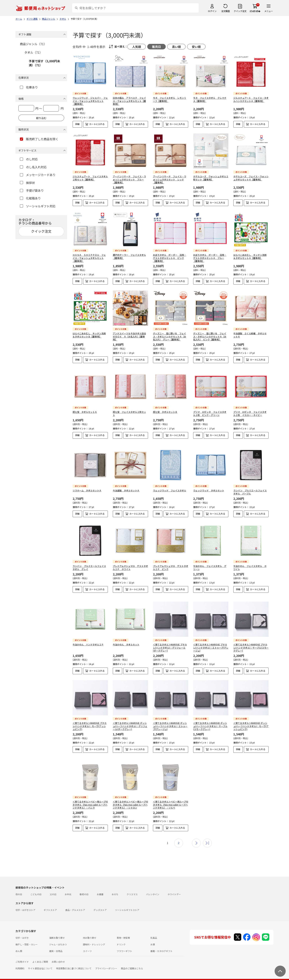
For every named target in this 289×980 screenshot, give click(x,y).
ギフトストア (50, 904)
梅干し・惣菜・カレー (27, 938)
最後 (207, 837)
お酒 (153, 938)
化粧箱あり (30, 198)
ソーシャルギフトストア (127, 904)
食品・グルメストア (75, 904)
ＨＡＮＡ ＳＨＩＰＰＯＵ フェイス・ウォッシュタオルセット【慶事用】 (89, 258)
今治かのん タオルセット (126, 639)
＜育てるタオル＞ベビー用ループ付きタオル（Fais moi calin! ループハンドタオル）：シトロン (130, 799)
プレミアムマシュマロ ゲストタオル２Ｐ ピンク (171, 565)
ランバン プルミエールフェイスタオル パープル (250, 489)
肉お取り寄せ (90, 932)
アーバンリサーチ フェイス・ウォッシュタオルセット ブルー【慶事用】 (129, 179)
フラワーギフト (124, 945)
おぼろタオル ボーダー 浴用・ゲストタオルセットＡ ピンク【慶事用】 (170, 258)
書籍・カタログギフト (161, 945)
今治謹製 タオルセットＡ (126, 487)
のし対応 (29, 159)
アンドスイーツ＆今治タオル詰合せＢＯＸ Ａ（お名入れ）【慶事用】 (129, 336)
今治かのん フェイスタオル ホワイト (250, 565)
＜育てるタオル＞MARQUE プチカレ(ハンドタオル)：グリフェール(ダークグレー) (170, 642)
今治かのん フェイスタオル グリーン (210, 565)
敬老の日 (84, 888)
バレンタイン (153, 888)
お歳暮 (100, 888)
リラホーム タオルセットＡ (87, 487)
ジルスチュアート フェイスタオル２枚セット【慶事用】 (90, 178)
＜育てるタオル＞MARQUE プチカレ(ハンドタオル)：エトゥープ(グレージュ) (211, 642)
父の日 (53, 888)
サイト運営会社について (40, 962)
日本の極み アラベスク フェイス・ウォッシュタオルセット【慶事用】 (129, 101)
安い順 (196, 47)
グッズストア (100, 904)
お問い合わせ (58, 956)
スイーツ (87, 945)
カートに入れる (97, 124)
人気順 (137, 47)
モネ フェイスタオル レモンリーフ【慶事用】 (170, 99)
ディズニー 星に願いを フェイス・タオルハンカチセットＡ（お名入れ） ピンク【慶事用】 (210, 336)
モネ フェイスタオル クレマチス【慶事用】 (210, 99)
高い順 (176, 47)
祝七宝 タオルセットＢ (165, 412)
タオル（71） (33, 52)
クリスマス (132, 888)
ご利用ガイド (22, 956)
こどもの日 (36, 888)
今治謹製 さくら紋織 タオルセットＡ (250, 335)
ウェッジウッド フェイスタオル (170, 487)
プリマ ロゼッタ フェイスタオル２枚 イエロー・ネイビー (250, 413)
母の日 (19, 888)
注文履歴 (225, 11)
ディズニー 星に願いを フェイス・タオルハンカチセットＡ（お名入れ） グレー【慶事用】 (170, 336)
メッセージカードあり (38, 175)
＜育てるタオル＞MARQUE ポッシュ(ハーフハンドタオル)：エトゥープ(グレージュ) (170, 720)
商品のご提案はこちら (132, 962)
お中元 (68, 888)
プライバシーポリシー (106, 962)
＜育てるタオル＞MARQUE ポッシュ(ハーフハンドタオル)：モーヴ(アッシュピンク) (251, 720)
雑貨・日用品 (56, 945)
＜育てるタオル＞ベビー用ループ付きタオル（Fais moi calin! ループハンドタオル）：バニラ (90, 799)
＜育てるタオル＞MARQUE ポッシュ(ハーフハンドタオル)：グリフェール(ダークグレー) (130, 720)
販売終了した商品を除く (39, 139)
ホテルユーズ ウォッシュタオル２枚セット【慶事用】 (211, 178)
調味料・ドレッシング (94, 938)
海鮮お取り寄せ (57, 932)
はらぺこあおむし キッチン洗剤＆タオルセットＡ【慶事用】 (250, 256)
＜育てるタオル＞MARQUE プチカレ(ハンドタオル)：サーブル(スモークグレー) (251, 642)
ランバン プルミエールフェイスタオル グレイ (89, 565)
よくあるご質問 (40, 956)
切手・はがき (22, 932)
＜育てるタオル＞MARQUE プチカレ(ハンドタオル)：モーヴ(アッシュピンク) (90, 720)
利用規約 (20, 962)
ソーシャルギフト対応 (38, 206)
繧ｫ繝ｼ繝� (255, 11)
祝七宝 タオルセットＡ (85, 412)
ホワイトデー (174, 888)
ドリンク (121, 938)
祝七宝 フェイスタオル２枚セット (129, 413)
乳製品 (154, 932)
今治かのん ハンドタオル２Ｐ (88, 639)
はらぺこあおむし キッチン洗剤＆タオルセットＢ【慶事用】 (89, 335)
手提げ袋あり (32, 190)
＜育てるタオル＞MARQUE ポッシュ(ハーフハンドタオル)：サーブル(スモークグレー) (210, 720)
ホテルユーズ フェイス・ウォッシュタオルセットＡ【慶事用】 (251, 178)
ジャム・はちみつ (58, 938)
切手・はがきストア (25, 904)
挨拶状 (27, 183)
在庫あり (29, 87)
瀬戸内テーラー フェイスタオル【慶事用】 (129, 256)
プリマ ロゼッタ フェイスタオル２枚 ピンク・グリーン (210, 413)
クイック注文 (240, 11)
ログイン (212, 11)
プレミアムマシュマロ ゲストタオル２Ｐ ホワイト (130, 565)
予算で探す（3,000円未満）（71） (44, 63)
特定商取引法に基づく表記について (74, 962)
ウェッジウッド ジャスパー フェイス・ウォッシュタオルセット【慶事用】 (90, 101)
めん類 (19, 945)
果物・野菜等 (123, 932)
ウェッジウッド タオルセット (209, 487)
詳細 (77, 124)
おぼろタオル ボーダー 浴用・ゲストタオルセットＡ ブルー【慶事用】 (210, 258)
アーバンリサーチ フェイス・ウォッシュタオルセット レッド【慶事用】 (170, 179)
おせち (115, 888)
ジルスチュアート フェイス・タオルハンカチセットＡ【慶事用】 (251, 99)
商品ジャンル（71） (33, 44)
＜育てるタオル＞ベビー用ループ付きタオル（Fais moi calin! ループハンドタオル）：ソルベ (171, 799)
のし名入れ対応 (33, 167)
